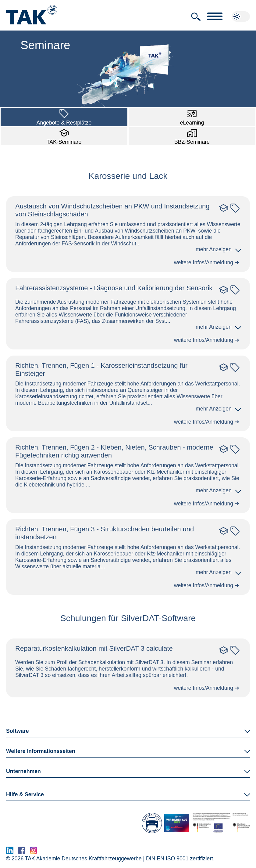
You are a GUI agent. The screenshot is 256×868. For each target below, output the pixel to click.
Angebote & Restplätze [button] (64, 116)
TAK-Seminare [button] (64, 136)
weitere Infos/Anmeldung (204, 262)
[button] (196, 17)
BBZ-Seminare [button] (192, 136)
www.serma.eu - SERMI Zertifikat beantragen (96, 852)
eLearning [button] (192, 116)
